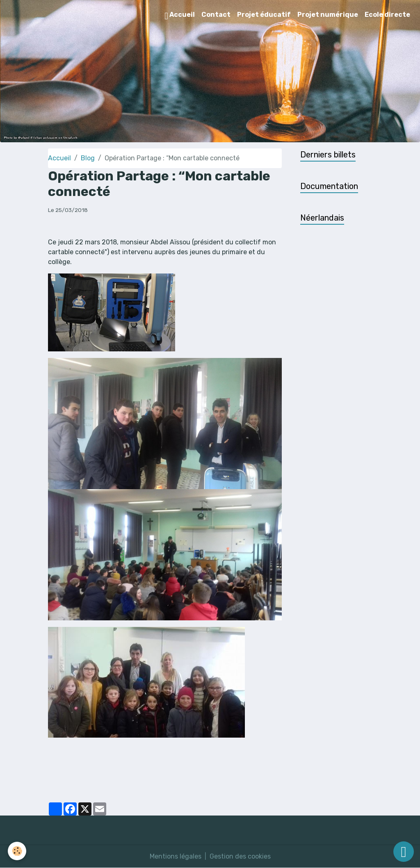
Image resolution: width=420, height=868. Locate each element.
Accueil (180, 16)
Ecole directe (387, 15)
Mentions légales (176, 856)
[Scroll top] (404, 852)
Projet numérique (328, 15)
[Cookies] (17, 851)
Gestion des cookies (240, 856)
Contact (216, 15)
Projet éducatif (264, 15)
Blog (88, 158)
